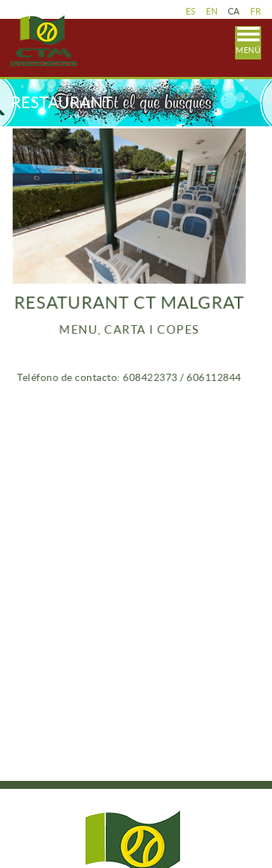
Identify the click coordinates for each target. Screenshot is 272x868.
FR (256, 11)
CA (234, 11)
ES (191, 11)
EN (212, 11)
